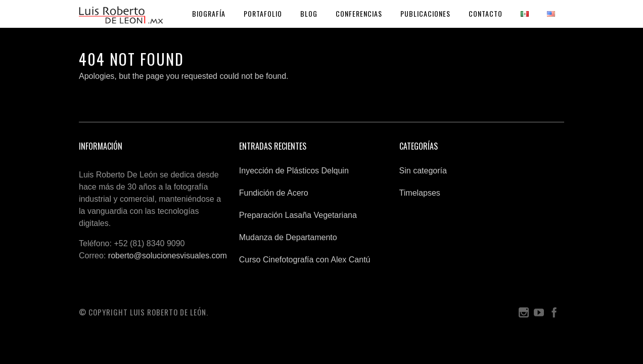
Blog (309, 13)
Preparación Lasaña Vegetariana (298, 215)
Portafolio (263, 13)
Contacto (486, 13)
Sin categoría (423, 171)
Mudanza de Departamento (288, 237)
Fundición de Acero (274, 193)
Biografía (209, 13)
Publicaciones (425, 13)
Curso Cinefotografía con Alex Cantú (305, 260)
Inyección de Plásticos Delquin (294, 171)
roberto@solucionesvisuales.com (168, 256)
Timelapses (420, 193)
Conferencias (359, 13)
